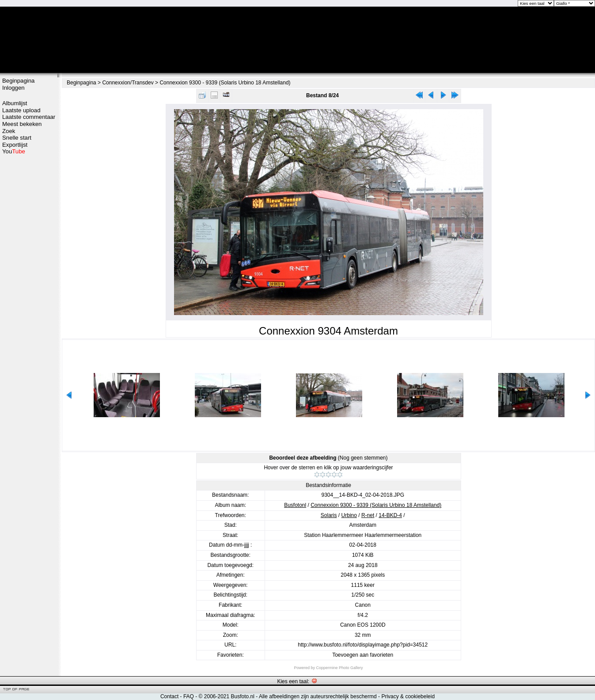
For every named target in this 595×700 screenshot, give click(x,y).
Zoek (9, 131)
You (14, 151)
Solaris (329, 515)
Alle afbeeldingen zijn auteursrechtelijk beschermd (318, 696)
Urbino (349, 515)
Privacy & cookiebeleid (408, 696)
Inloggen (13, 88)
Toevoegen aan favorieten (363, 655)
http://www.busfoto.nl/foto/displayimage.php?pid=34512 (363, 645)
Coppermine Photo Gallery (339, 668)
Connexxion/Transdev (128, 83)
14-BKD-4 (390, 515)
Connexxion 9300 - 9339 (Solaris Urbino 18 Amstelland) (225, 83)
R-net (368, 515)
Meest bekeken (22, 124)
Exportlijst (15, 145)
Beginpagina (18, 81)
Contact (169, 696)
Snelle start (17, 138)
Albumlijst (15, 103)
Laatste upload (21, 110)
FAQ (189, 696)
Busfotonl (295, 505)
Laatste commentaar (29, 117)
